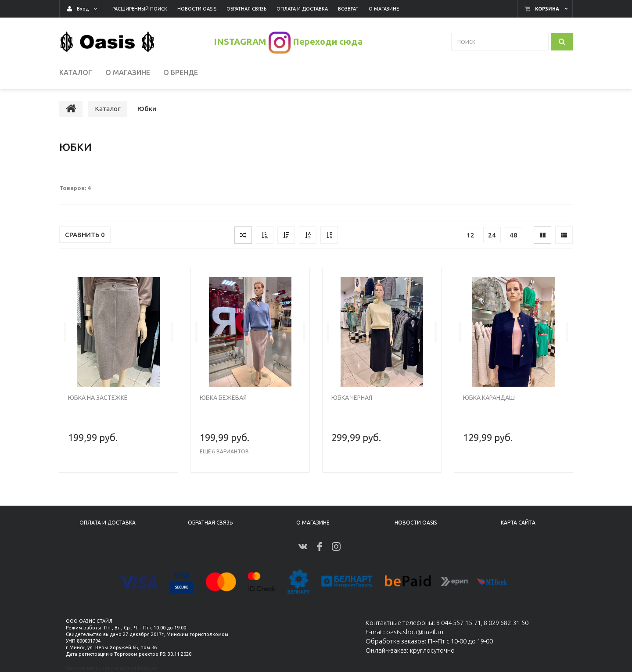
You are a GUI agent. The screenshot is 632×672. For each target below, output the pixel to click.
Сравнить (85, 235)
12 (470, 236)
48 (513, 236)
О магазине (313, 523)
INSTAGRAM (240, 41)
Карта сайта (518, 523)
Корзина (547, 9)
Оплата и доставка (108, 523)
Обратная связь (210, 523)
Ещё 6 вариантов (224, 452)
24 (492, 236)
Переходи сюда (328, 41)
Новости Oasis (416, 523)
